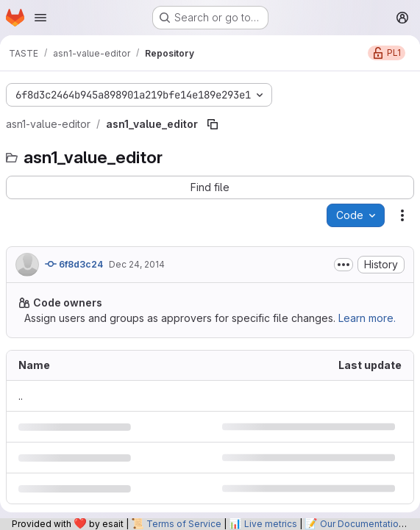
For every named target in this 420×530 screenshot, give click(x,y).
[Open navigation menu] (40, 18)
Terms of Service (184, 524)
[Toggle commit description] (344, 265)
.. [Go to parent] (21, 396)
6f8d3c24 (74, 264)
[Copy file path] (213, 124)
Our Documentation (362, 524)
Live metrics (271, 524)
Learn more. (367, 318)
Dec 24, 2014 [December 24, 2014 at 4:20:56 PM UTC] (137, 264)
